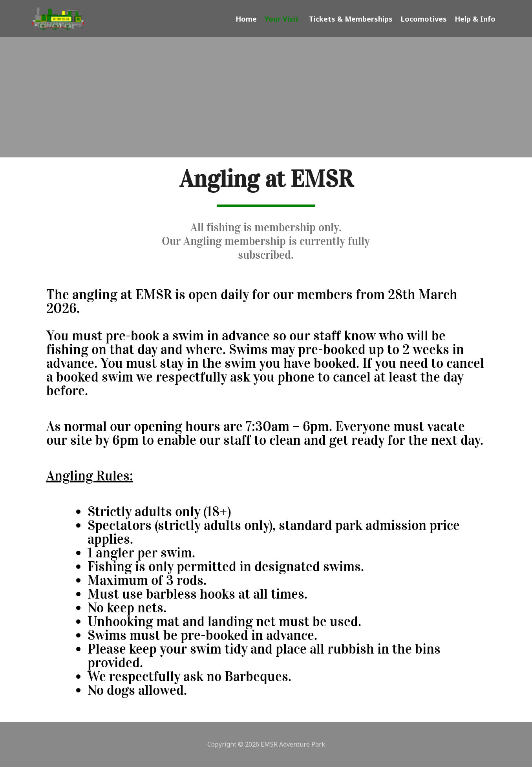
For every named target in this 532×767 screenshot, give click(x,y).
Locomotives (424, 19)
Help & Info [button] (476, 19)
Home (246, 19)
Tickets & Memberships (351, 19)
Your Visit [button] (283, 19)
